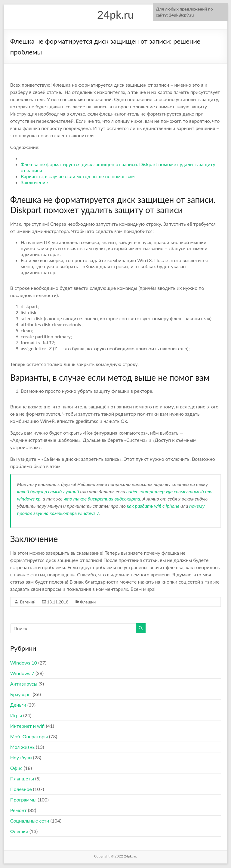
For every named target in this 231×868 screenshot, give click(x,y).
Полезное (21, 789)
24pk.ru (115, 14)
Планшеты (22, 778)
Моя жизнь (22, 747)
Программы (23, 800)
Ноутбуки (21, 757)
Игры (16, 715)
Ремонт (18, 810)
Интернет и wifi (28, 726)
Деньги (18, 705)
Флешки (88, 602)
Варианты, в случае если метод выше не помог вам (78, 176)
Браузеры (21, 694)
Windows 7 (22, 673)
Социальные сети (30, 821)
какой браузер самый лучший (48, 491)
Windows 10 (24, 663)
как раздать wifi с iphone (153, 506)
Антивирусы (24, 684)
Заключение (34, 182)
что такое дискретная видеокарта (102, 499)
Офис (16, 768)
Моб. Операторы (29, 736)
